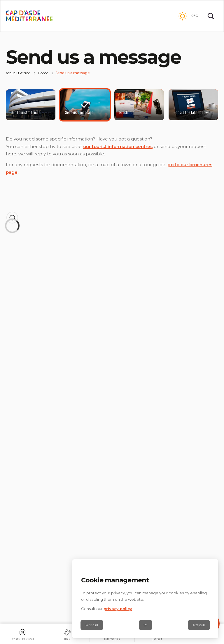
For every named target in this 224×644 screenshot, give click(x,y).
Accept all (199, 625)
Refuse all (92, 625)
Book (67, 639)
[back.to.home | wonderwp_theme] (29, 16)
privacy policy (118, 609)
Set (146, 625)
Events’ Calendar (22, 639)
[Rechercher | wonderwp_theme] (211, 16)
